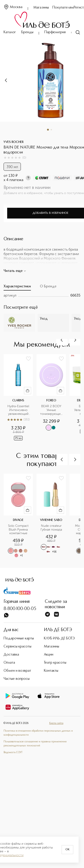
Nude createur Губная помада (52, 528)
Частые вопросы (17, 679)
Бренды (27, 32)
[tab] (17, 288)
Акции (49, 655)
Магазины (41, 8)
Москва (13, 7)
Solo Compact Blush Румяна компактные (19, 530)
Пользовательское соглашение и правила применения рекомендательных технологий (35, 744)
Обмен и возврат (17, 671)
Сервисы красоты (17, 647)
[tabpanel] (42, 295)
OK (67, 850)
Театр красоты (55, 663)
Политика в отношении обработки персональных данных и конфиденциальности (38, 733)
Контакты (51, 671)
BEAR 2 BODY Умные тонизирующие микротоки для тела (52, 410)
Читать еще (15, 271)
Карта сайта (56, 723)
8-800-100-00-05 (20, 609)
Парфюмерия (55, 32)
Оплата (9, 663)
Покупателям (63, 8)
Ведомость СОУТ (13, 752)
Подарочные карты (19, 638)
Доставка (11, 655)
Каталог (10, 32)
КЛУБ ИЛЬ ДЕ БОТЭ (59, 638)
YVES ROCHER (14, 142)
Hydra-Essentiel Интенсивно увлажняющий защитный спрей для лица (19, 410)
